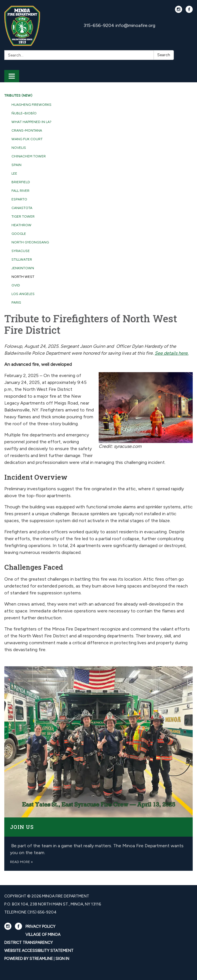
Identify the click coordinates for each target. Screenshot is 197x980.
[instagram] (179, 11)
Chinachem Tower (29, 156)
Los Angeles (23, 294)
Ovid (16, 285)
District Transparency (29, 943)
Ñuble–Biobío (24, 113)
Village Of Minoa (43, 935)
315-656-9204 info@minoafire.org (119, 25)
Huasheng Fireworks (31, 105)
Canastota (22, 208)
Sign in (62, 959)
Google (19, 234)
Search (164, 55)
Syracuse (21, 251)
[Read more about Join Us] (98, 768)
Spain (16, 165)
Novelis (19, 148)
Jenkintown (23, 268)
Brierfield (21, 182)
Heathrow (21, 225)
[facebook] (189, 11)
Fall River (20, 191)
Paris (16, 302)
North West (23, 277)
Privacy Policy (40, 927)
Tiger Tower (23, 216)
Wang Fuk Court (27, 139)
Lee (14, 173)
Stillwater (22, 259)
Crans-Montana (27, 130)
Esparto (19, 199)
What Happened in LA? (31, 122)
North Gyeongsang (30, 242)
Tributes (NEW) (18, 95)
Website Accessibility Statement (39, 951)
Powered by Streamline (29, 959)
